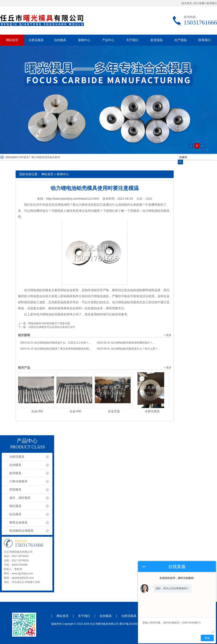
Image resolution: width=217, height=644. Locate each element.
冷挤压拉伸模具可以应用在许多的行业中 (52, 327)
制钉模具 (15, 506)
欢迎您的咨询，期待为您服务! (177, 578)
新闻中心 (84, 40)
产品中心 (108, 40)
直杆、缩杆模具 (20, 498)
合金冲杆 (37, 411)
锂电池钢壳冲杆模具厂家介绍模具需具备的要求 (33, 157)
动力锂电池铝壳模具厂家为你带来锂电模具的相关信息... (56, 349)
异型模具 (15, 490)
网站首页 (12, 40)
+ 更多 (168, 335)
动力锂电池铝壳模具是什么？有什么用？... (128, 349)
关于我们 (132, 40)
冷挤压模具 (36, 40)
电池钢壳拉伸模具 (21, 531)
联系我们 (212, 3)
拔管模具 (15, 473)
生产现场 (180, 40)
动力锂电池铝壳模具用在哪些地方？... (126, 343)
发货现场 (156, 40)
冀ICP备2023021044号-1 (134, 624)
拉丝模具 (60, 40)
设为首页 (187, 3)
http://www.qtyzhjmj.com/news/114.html (73, 199)
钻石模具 (15, 514)
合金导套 (114, 411)
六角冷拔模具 (18, 481)
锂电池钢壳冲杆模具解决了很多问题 (49, 323)
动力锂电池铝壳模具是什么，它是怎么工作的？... (56, 343)
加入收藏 (199, 3)
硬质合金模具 (18, 522)
